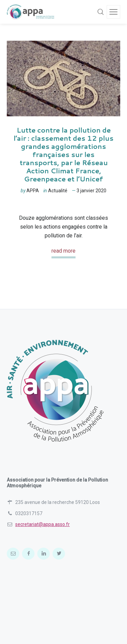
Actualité (58, 191)
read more (63, 251)
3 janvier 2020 (91, 191)
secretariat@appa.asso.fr (43, 524)
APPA (33, 191)
